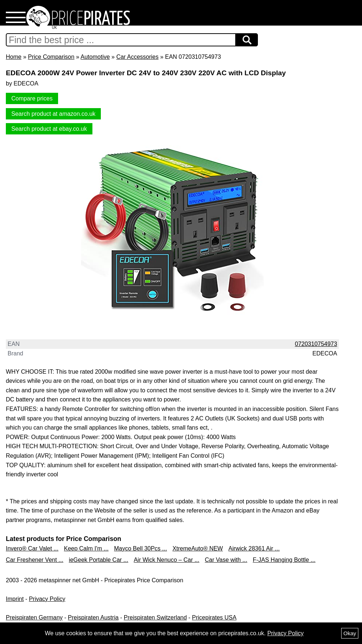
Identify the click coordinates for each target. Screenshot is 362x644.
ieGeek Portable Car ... (98, 560)
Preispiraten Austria (93, 618)
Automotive (95, 57)
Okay (350, 633)
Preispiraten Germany (34, 618)
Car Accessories (137, 57)
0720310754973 (316, 344)
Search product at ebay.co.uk (49, 129)
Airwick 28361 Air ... (254, 548)
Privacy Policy (47, 599)
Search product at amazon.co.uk (53, 114)
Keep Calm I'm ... (86, 548)
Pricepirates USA (214, 618)
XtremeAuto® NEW (198, 548)
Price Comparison (51, 57)
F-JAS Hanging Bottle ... (284, 560)
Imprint (15, 599)
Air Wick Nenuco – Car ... (167, 560)
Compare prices (32, 98)
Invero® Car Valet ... (32, 548)
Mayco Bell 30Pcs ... (140, 548)
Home (14, 57)
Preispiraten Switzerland (155, 618)
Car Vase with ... (226, 560)
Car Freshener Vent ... (35, 560)
